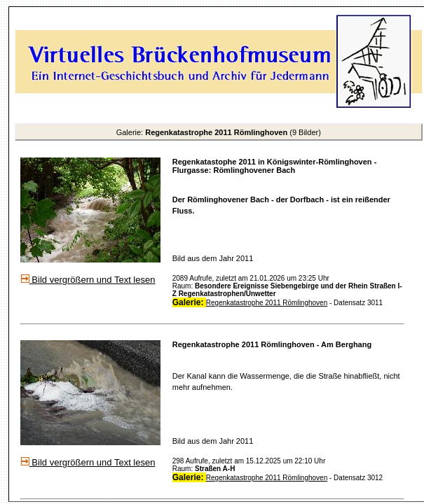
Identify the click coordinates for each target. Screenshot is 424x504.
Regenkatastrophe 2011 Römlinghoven (267, 303)
